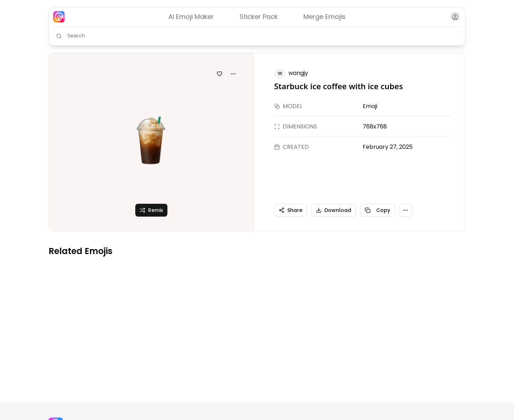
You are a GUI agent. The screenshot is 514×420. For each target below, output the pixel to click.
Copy (377, 210)
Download (334, 210)
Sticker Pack (259, 17)
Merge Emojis (324, 17)
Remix (151, 210)
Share (291, 210)
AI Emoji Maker (191, 17)
